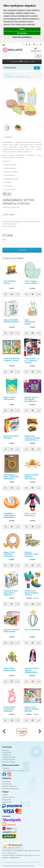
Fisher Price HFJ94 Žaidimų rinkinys (32, 593)
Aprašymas (8, 137)
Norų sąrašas (7, 800)
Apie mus (6, 750)
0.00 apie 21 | (22, 62)
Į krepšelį (22, 250)
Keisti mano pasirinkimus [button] (22, 37)
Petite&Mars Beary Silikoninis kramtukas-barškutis (11, 478)
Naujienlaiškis (7, 802)
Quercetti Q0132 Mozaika (11, 437)
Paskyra (5, 795)
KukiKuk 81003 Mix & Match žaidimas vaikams (11, 594)
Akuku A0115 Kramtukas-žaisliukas (10, 709)
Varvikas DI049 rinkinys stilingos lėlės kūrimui (32, 671)
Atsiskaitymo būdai (9, 757)
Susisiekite (6, 768)
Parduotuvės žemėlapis (10, 788)
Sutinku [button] (22, 29)
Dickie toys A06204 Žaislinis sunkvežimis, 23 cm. (32, 439)
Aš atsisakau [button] (22, 33)
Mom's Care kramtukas (30, 514)
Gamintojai (6, 781)
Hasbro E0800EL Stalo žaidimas (32, 554)
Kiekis (4, 239)
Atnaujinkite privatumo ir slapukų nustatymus (18, 866)
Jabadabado (15, 207)
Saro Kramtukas (32, 630)
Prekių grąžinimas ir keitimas (12, 771)
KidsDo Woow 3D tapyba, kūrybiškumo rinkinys (31, 400)
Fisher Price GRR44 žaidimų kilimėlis (32, 709)
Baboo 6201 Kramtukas (9, 398)
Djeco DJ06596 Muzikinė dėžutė (11, 321)
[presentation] (4, 732)
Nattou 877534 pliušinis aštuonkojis (32, 477)
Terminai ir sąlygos (9, 762)
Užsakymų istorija (8, 797)
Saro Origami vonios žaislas (31, 282)
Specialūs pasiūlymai (9, 786)
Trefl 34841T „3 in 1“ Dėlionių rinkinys (32, 360)
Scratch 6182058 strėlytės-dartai (12, 360)
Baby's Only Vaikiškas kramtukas (9, 554)
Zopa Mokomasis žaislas (30, 322)
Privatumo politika (9, 759)
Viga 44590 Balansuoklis (10, 669)
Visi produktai (7, 784)
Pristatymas (7, 755)
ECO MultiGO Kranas (10, 282)
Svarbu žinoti (7, 752)
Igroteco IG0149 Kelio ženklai (11, 631)
